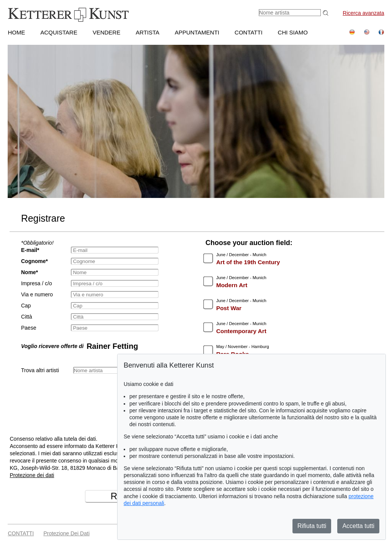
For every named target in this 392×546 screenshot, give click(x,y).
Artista (147, 32)
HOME (16, 32)
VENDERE (107, 32)
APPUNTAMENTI (197, 32)
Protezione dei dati (32, 475)
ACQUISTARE (59, 32)
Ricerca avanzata (363, 13)
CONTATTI (249, 32)
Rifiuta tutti (312, 526)
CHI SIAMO (293, 32)
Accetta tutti (358, 526)
